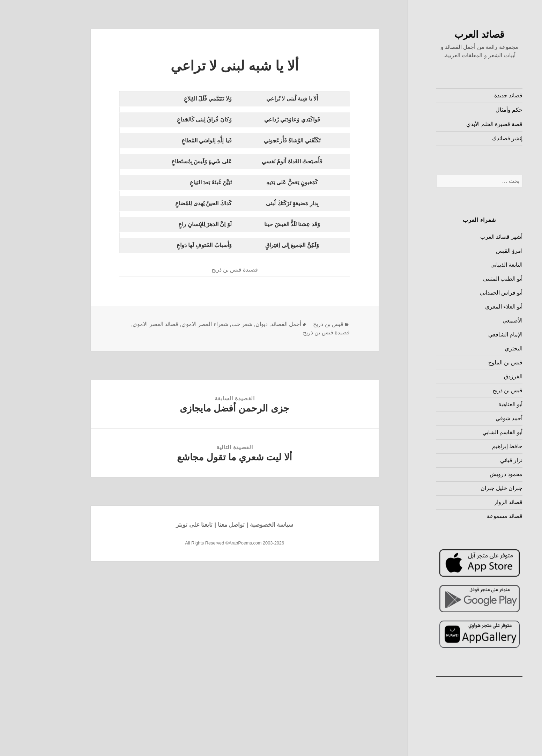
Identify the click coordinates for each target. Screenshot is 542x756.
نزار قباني (476, 460)
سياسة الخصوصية (236, 525)
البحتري (478, 349)
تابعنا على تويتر (159, 525)
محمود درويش (470, 474)
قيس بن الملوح (470, 362)
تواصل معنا (196, 525)
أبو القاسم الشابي (467, 432)
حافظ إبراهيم (472, 446)
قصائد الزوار (473, 502)
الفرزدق (478, 376)
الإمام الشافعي (470, 335)
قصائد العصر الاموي (120, 324)
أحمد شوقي (473, 418)
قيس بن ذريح (472, 390)
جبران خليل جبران (466, 488)
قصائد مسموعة (469, 516)
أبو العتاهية (475, 404)
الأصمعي (477, 321)
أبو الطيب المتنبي (467, 279)
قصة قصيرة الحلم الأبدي (459, 124)
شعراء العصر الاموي (169, 324)
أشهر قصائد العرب (466, 237)
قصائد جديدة (473, 95)
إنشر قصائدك (472, 138)
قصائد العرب (444, 35)
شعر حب (206, 324)
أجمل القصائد (250, 324)
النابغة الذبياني (471, 265)
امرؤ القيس (474, 251)
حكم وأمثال (473, 110)
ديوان (226, 324)
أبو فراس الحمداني (466, 293)
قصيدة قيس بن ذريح (291, 332)
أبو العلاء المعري (468, 307)
